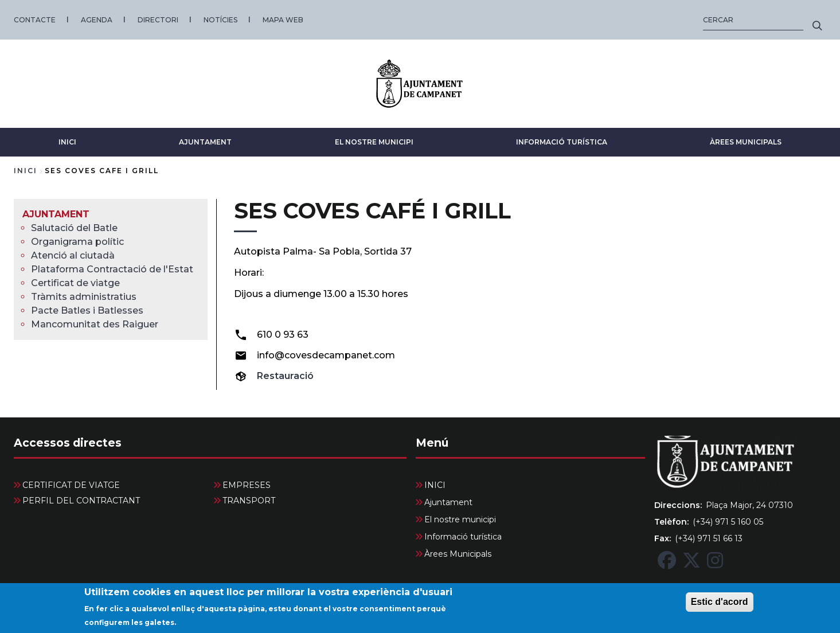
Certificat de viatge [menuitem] (75, 283)
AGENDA (97, 20)
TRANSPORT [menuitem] (249, 501)
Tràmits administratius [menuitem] (84, 297)
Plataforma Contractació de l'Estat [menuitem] (112, 269)
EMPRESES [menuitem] (247, 485)
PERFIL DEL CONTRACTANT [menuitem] (81, 501)
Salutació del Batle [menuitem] (74, 228)
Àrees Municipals (746, 142)
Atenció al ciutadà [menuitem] (73, 255)
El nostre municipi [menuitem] (460, 519)
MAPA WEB (283, 20)
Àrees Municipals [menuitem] (458, 554)
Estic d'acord (720, 606)
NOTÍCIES (220, 20)
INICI (67, 142)
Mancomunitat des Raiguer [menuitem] (95, 324)
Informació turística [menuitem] (463, 537)
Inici (26, 171)
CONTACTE (35, 20)
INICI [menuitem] (435, 485)
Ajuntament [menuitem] (56, 214)
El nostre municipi (374, 142)
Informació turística (562, 142)
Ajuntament (205, 142)
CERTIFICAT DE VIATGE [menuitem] (71, 485)
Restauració (285, 376)
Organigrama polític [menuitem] (77, 242)
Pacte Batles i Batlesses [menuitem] (87, 310)
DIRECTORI (158, 20)
